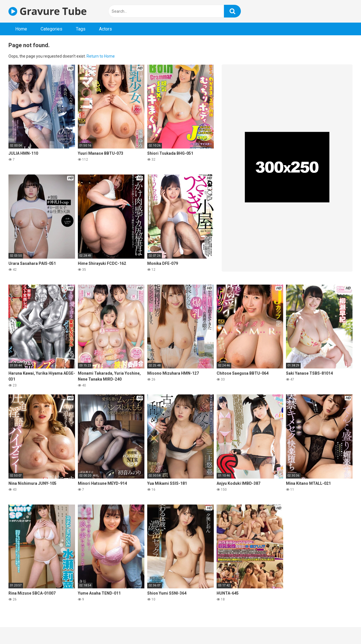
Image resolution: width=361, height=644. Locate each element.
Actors (105, 29)
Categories (51, 29)
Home (21, 29)
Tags (81, 29)
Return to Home (101, 56)
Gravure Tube (48, 11)
